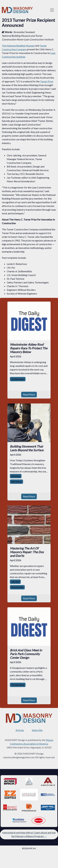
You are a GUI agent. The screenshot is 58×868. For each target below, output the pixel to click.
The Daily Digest (18, 379)
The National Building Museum (18, 46)
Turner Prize (47, 81)
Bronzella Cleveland (24, 32)
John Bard (15, 582)
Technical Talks (17, 587)
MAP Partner (16, 482)
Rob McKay (16, 476)
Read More (29, 394)
